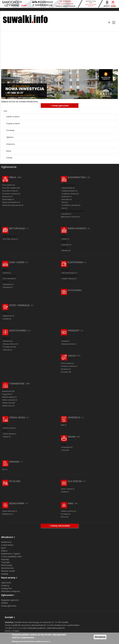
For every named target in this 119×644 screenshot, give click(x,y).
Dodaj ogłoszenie (9, 606)
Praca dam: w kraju (9, 191)
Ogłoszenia (6, 583)
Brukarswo (66, 197)
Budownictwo (77, 177)
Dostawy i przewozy (68, 366)
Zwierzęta (7, 350)
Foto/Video (75, 290)
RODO (8, 631)
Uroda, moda (17, 417)
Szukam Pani (7, 403)
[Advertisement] (59, 50)
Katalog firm (6, 588)
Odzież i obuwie (67, 489)
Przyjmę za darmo (13, 123)
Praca (13, 177)
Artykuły (5, 574)
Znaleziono (11, 144)
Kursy (64, 450)
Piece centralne (8, 279)
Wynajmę (65, 250)
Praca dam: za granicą (10, 194)
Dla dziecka (75, 481)
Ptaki (63, 425)
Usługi (72, 356)
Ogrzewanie (7, 284)
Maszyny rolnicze (9, 344)
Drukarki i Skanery (68, 279)
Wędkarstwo (7, 316)
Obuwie (6, 437)
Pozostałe (64, 372)
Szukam (64, 239)
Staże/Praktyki (7, 199)
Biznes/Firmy (17, 503)
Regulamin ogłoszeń (10, 600)
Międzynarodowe (68, 344)
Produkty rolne (8, 347)
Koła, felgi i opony (9, 239)
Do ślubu (15, 481)
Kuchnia (6, 273)
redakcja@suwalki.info (36, 628)
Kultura (4, 551)
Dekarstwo (66, 199)
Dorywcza (6, 197)
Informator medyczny (10, 591)
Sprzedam (65, 214)
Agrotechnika (18, 330)
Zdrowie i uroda (8, 571)
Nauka (72, 437)
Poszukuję (10, 130)
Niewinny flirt (7, 391)
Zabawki (64, 492)
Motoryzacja (17, 228)
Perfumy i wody (8, 428)
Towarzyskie (17, 384)
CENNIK (5, 603)
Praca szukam (7, 185)
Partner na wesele (8, 400)
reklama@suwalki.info (56, 628)
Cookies (16, 631)
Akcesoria (7, 341)
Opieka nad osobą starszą (12, 205)
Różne (9, 151)
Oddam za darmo (13, 117)
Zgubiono (10, 137)
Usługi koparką (67, 188)
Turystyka (6, 319)
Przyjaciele (6, 394)
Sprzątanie (7, 287)
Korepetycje (66, 447)
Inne (5, 111)
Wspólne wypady (8, 397)
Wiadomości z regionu (11, 554)
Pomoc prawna (66, 363)
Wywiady (5, 559)
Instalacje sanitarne (69, 191)
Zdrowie (14, 462)
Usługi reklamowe (8, 511)
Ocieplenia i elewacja (69, 194)
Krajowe (65, 341)
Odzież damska (9, 434)
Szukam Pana (7, 406)
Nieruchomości (77, 228)
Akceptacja (100, 637)
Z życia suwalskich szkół (11, 556)
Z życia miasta (7, 545)
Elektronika (75, 262)
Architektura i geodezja (70, 205)
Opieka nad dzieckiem (10, 202)
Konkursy (5, 585)
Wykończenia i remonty (69, 217)
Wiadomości (6, 542)
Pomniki (9, 158)
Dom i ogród (17, 262)
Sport (4, 548)
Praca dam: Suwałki (9, 188)
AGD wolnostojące (68, 273)
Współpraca (6, 514)
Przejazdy (74, 330)
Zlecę (64, 202)
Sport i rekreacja (19, 305)
